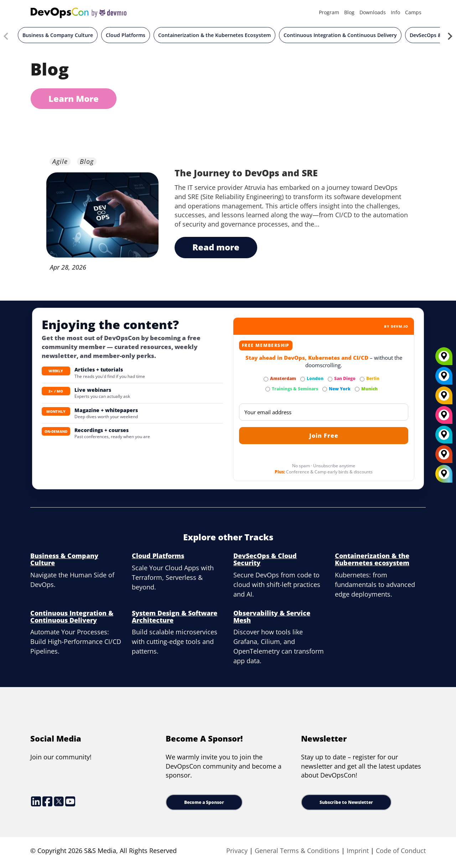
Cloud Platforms (126, 35)
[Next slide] (450, 37)
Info (395, 12)
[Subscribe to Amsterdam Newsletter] (266, 379)
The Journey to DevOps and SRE (246, 173)
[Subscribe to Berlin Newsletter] (362, 379)
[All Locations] (444, 474)
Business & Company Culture (58, 35)
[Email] (324, 412)
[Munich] (444, 359)
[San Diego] (444, 417)
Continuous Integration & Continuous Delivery (340, 35)
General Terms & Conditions (297, 851)
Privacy (237, 851)
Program (329, 12)
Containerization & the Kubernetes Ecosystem (214, 35)
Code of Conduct (401, 851)
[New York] (444, 378)
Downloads (373, 12)
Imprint (358, 851)
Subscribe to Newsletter (346, 802)
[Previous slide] (6, 37)
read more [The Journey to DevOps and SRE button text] (216, 247)
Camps (413, 12)
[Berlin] (444, 398)
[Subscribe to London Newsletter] (303, 379)
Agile (60, 162)
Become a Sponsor (204, 802)
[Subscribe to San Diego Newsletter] (330, 379)
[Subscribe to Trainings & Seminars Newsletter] (268, 389)
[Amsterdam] (444, 457)
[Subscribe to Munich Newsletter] (357, 389)
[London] (444, 437)
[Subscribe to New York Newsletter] (325, 389)
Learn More (74, 98)
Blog (349, 12)
